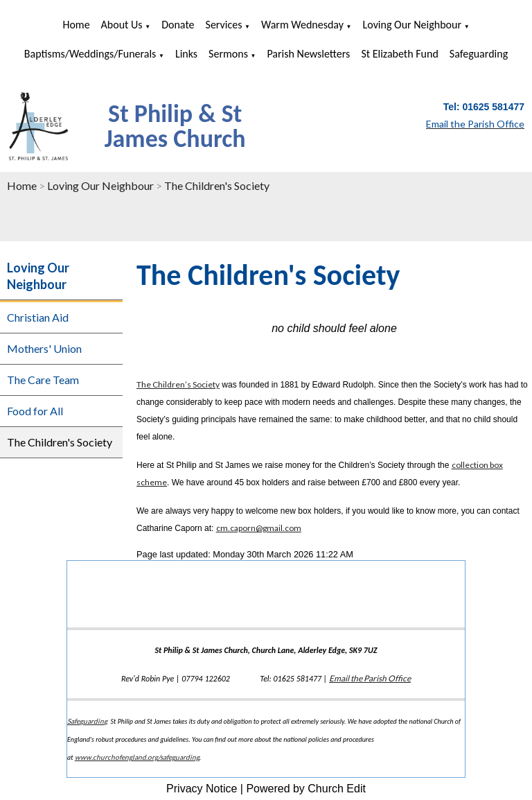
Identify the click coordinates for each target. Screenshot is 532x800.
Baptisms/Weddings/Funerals (90, 54)
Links (186, 54)
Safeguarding (479, 54)
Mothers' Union (44, 348)
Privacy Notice (202, 789)
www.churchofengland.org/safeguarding (137, 757)
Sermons (228, 54)
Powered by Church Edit (306, 789)
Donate (178, 25)
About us (122, 25)
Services (224, 25)
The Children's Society (217, 185)
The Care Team (43, 380)
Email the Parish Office (370, 678)
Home (76, 25)
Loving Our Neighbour (412, 25)
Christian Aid (38, 317)
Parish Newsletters (308, 54)
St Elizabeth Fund (399, 54)
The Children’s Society (178, 384)
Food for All (35, 411)
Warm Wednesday (302, 25)
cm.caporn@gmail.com (259, 528)
